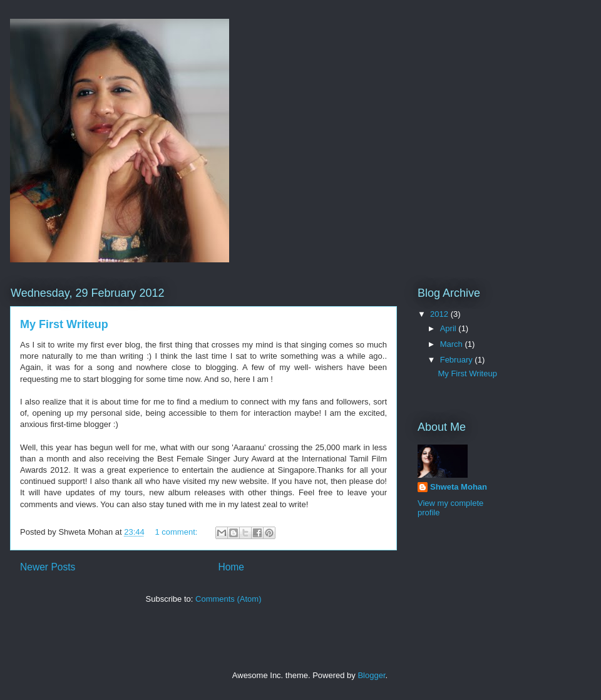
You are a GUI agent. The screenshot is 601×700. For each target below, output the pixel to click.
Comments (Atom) (228, 599)
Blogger (371, 675)
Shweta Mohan (459, 487)
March (453, 344)
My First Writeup (64, 324)
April (449, 328)
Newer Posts (48, 567)
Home (231, 567)
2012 (440, 314)
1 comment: (177, 532)
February (458, 360)
